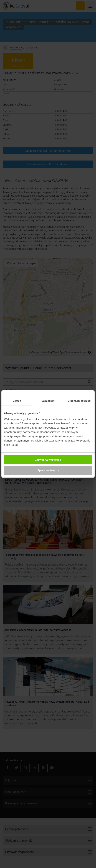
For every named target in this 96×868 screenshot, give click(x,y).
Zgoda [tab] (17, 401)
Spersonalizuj (48, 470)
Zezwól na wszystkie (48, 460)
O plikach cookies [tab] (79, 401)
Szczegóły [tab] (48, 401)
